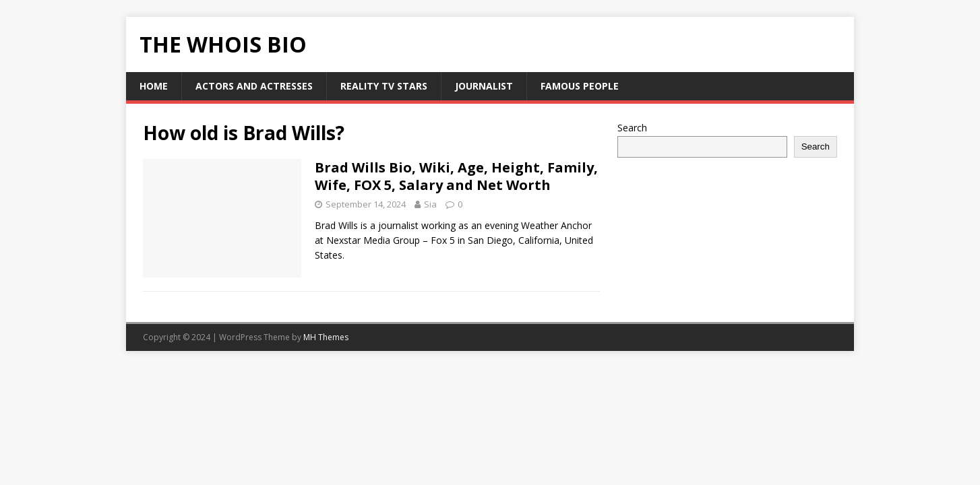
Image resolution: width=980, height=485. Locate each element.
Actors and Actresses (254, 86)
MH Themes (326, 337)
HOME (154, 86)
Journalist (484, 86)
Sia (430, 204)
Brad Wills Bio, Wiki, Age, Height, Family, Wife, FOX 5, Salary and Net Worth (456, 176)
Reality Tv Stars (384, 86)
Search (632, 128)
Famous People (580, 86)
